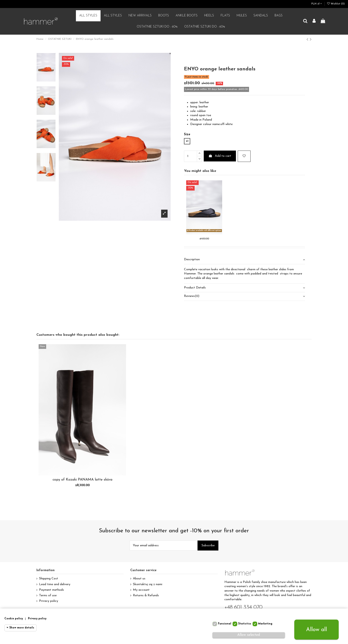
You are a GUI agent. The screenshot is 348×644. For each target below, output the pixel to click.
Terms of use (48, 595)
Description (244, 260)
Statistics (245, 624)
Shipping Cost (49, 579)
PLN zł (317, 4)
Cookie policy (14, 619)
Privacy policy (49, 601)
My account (141, 590)
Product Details (244, 288)
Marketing (265, 624)
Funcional (225, 624)
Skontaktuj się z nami (148, 584)
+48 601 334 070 (243, 607)
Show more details (22, 628)
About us (139, 579)
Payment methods (51, 590)
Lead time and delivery (55, 584)
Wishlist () (336, 4)
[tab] (244, 260)
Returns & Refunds (146, 595)
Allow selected (249, 635)
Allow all (316, 630)
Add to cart (220, 156)
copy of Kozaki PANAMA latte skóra (82, 480)
